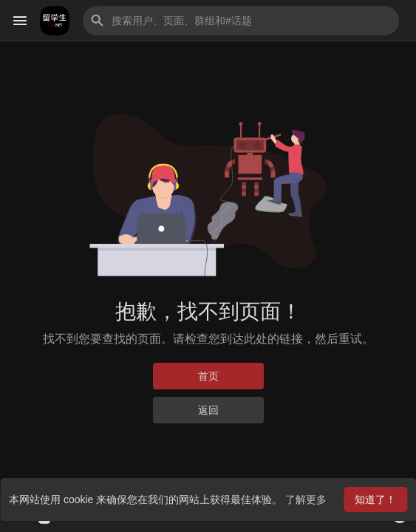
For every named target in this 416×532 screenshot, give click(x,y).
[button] (241, 21)
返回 (208, 410)
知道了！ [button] (375, 499)
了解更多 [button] (306, 499)
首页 (208, 376)
